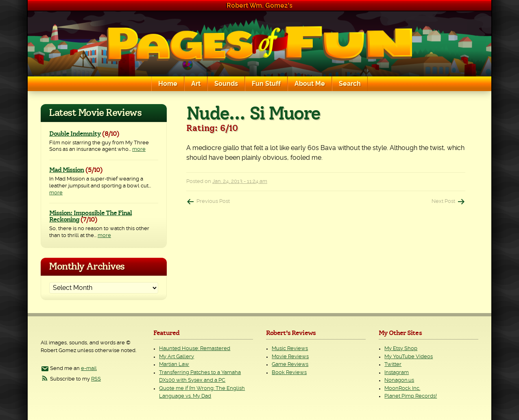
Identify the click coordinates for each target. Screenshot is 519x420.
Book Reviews (289, 373)
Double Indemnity (75, 134)
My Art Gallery (177, 357)
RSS (96, 379)
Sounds (226, 84)
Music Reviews (290, 349)
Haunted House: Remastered (195, 349)
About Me (310, 84)
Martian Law (174, 365)
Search (350, 84)
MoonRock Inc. (402, 388)
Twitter (393, 365)
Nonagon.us (399, 380)
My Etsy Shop (401, 349)
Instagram (397, 373)
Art (196, 84)
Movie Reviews (290, 357)
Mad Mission (67, 170)
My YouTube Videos (409, 357)
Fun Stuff (266, 84)
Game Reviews (290, 365)
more (139, 149)
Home (168, 84)
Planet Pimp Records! (411, 396)
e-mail (89, 369)
